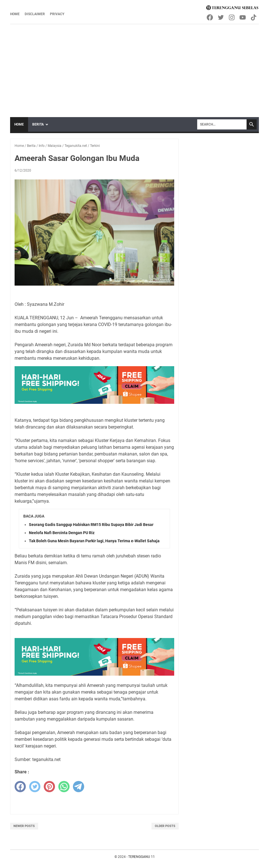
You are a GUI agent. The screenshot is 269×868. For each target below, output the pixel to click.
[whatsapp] (64, 787)
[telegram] (79, 787)
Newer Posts (24, 826)
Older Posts (165, 826)
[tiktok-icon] (254, 17)
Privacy (57, 14)
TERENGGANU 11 (142, 857)
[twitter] (35, 787)
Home (15, 14)
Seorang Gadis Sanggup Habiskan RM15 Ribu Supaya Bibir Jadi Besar (91, 525)
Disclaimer (35, 14)
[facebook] (20, 787)
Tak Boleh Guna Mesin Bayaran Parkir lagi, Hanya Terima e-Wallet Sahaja (94, 541)
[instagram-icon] (232, 17)
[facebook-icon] (210, 17)
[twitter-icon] (221, 17)
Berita (38, 124)
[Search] (222, 124)
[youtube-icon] (243, 17)
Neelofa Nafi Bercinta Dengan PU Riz (62, 533)
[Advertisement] (134, 67)
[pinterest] (49, 787)
